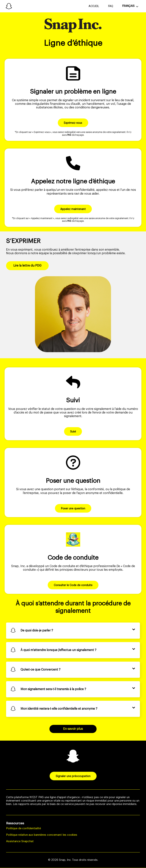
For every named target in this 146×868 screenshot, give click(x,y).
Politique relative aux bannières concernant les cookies (42, 835)
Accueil (94, 6)
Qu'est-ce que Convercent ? (40, 670)
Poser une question (73, 509)
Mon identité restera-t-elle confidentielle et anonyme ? (59, 709)
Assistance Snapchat (20, 841)
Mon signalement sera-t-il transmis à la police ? (53, 689)
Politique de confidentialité (23, 828)
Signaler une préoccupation (73, 776)
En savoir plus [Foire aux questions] (73, 729)
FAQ (111, 6)
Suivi (73, 432)
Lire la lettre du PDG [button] (27, 266)
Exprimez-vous (73, 123)
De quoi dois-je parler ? (37, 630)
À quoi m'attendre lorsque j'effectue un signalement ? (58, 650)
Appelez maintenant (73, 209)
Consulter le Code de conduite (73, 585)
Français (128, 6)
